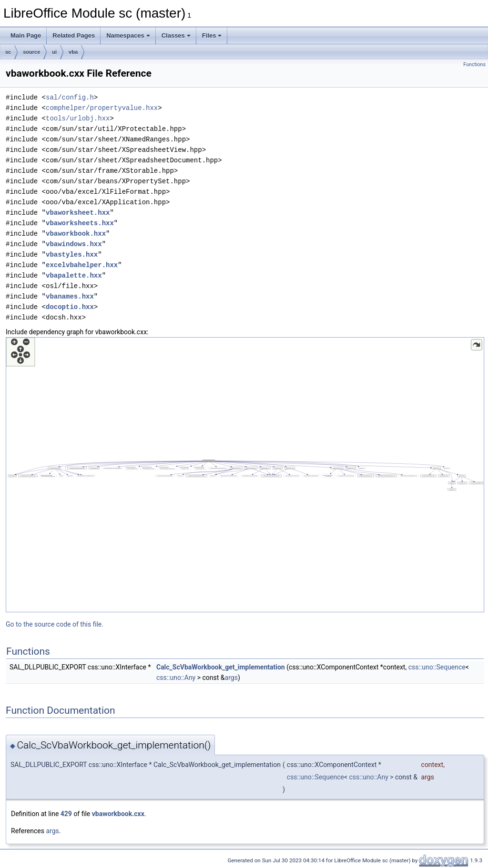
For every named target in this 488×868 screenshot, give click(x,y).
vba (73, 52)
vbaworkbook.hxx (76, 234)
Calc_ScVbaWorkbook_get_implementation (221, 667)
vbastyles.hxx (72, 254)
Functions (474, 65)
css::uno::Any (176, 678)
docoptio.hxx (70, 307)
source (31, 52)
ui (54, 52)
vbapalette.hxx (74, 275)
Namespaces (128, 35)
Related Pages (74, 35)
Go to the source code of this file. (55, 624)
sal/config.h (70, 97)
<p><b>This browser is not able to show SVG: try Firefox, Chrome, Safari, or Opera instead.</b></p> (245, 475)
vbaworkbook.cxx (118, 814)
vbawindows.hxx (74, 244)
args (231, 678)
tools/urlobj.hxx (78, 118)
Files (212, 35)
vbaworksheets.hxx (80, 223)
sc (8, 52)
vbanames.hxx (70, 296)
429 (66, 814)
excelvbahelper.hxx (82, 265)
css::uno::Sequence (437, 667)
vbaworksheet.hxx (78, 213)
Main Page (26, 35)
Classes (176, 35)
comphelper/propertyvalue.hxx (102, 108)
